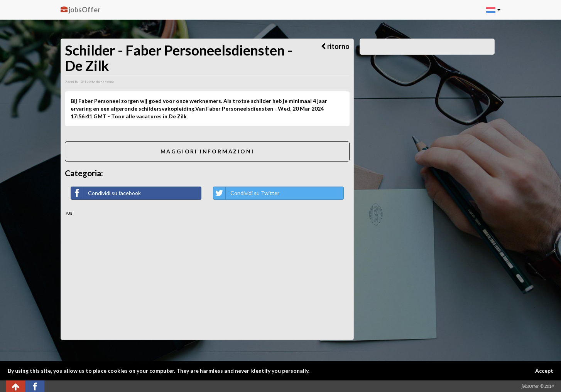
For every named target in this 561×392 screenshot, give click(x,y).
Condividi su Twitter (246, 193)
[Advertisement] (207, 274)
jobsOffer (80, 10)
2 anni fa (71, 82)
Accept (544, 371)
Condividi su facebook (106, 193)
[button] (493, 10)
